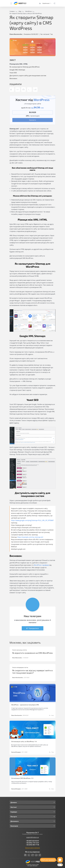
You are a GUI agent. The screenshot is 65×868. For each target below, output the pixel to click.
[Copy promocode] (33, 112)
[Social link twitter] (33, 855)
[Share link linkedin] (35, 90)
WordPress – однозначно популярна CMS (25, 705)
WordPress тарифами (42, 565)
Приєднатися (33, 628)
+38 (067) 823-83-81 (32, 841)
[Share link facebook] (24, 90)
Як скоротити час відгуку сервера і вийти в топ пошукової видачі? (32, 672)
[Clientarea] (54, 3)
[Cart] (40, 3)
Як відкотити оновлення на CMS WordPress (32, 653)
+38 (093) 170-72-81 (32, 843)
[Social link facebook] (25, 855)
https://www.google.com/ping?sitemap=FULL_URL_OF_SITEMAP (32, 520)
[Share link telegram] (18, 90)
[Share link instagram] (29, 90)
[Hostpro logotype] (20, 3)
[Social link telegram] (40, 855)
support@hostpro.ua (32, 837)
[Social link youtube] (36, 855)
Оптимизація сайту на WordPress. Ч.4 (24, 741)
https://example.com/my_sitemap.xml (30, 537)
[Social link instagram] (29, 855)
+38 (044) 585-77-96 (32, 845)
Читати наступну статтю (19, 650)
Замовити (32, 120)
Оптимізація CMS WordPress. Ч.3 (22, 778)
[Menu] (11, 3)
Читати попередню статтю (20, 667)
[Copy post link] (12, 90)
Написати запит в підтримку (33, 848)
